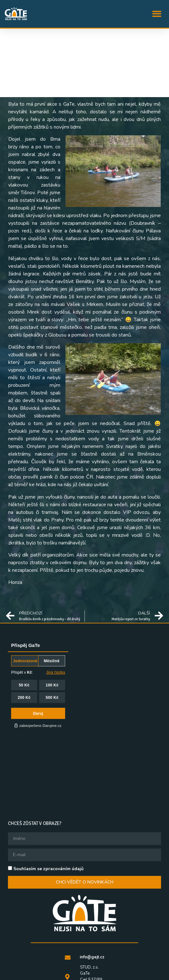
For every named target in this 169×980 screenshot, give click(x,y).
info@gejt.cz (92, 892)
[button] (157, 14)
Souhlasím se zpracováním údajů (48, 803)
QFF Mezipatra (133, 966)
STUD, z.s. (66, 966)
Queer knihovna (99, 974)
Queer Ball (62, 974)
